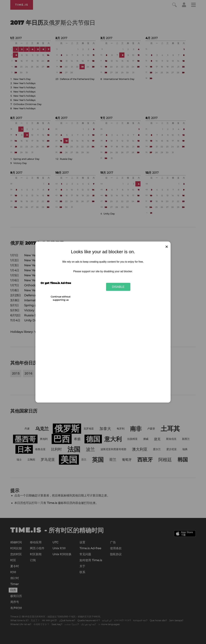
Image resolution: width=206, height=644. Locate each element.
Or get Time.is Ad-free (56, 283)
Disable (118, 287)
